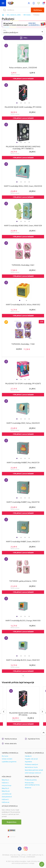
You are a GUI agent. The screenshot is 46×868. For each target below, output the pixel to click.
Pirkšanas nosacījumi (31, 764)
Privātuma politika (31, 780)
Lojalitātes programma (9, 762)
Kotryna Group (7, 785)
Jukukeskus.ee (7, 794)
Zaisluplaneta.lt (7, 797)
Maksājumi (28, 756)
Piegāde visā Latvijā (31, 759)
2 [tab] (21, 103)
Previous (4, 712)
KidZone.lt (5, 799)
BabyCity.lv (5, 780)
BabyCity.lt (5, 788)
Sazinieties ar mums (31, 767)
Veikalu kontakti (7, 759)
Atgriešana (28, 762)
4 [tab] (29, 103)
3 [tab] (25, 103)
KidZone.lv (5, 783)
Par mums (5, 756)
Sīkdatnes (28, 788)
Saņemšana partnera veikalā (34, 770)
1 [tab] (17, 103)
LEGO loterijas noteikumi (33, 773)
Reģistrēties (12, 822)
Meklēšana (38, 10)
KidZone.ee (6, 802)
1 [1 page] (23, 676)
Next (42, 712)
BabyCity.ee (6, 791)
